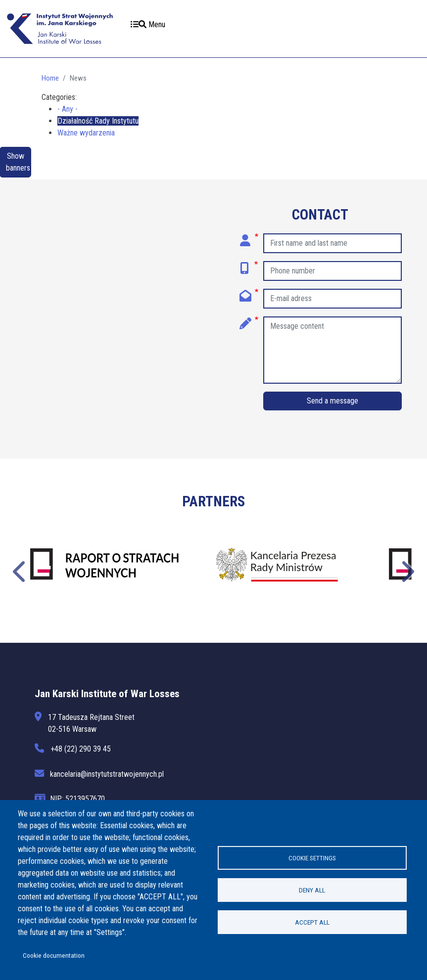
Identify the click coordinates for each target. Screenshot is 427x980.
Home (50, 78)
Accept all (312, 922)
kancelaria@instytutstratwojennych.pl (107, 774)
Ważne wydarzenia (86, 133)
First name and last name (249, 237)
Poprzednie (20, 570)
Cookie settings (312, 858)
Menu (148, 24)
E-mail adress (249, 292)
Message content (249, 320)
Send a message (332, 401)
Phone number (249, 265)
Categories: (59, 97)
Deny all (312, 890)
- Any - (68, 109)
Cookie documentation (54, 955)
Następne (407, 570)
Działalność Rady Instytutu (98, 121)
